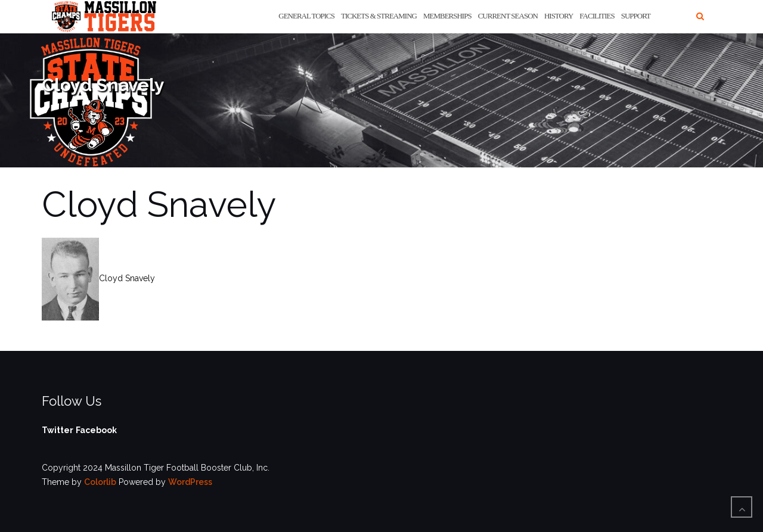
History (559, 16)
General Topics (306, 16)
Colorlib (100, 482)
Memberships (447, 16)
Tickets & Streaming (379, 16)
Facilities (597, 16)
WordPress (190, 482)
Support (636, 16)
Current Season (508, 16)
